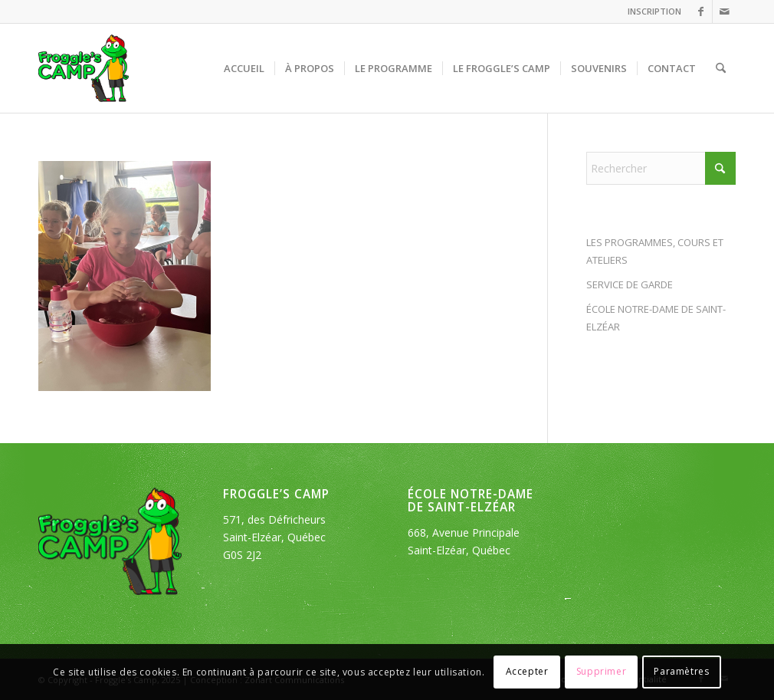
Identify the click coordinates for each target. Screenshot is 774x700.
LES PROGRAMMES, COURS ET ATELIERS (655, 251)
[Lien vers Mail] (724, 12)
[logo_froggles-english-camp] (84, 68)
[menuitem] (651, 12)
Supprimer (601, 671)
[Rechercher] (721, 68)
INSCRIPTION (654, 11)
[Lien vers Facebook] (701, 12)
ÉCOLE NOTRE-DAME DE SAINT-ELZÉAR (656, 318)
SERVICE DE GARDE (630, 284)
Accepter (527, 671)
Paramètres (681, 671)
